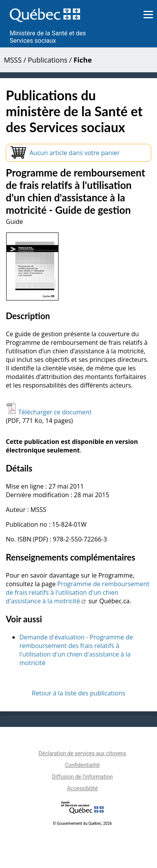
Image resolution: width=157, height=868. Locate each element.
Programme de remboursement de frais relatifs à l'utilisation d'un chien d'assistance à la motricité (78, 592)
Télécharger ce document (49, 412)
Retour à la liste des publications (78, 693)
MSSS (13, 60)
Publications (48, 60)
